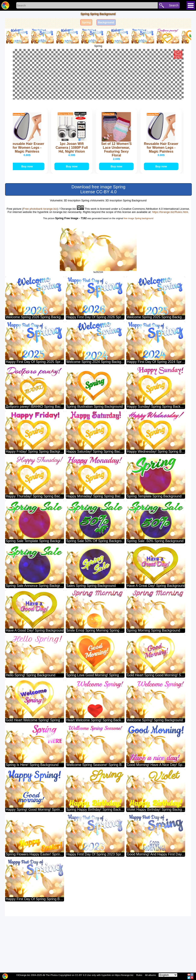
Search (174, 5)
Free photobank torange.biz (40, 273)
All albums (150, 975)
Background (106, 22)
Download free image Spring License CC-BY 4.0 (98, 253)
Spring (86, 22)
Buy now (28, 230)
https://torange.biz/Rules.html (170, 276)
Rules (139, 975)
